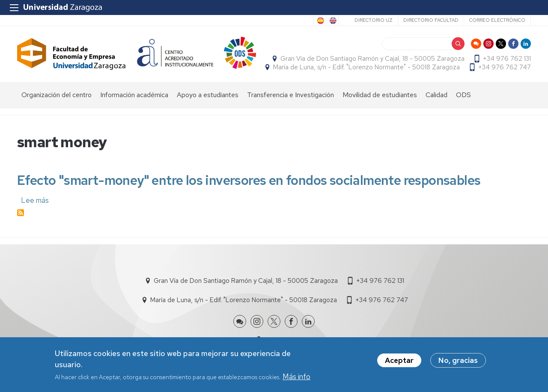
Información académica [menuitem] (134, 95)
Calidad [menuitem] (436, 95)
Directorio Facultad (431, 20)
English (332, 21)
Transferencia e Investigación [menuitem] (290, 95)
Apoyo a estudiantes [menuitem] (208, 95)
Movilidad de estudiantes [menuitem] (380, 95)
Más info (296, 377)
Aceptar (399, 362)
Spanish (320, 21)
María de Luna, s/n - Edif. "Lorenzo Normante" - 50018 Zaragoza (366, 67)
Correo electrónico (497, 20)
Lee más (35, 200)
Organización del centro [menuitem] (57, 95)
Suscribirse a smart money (21, 213)
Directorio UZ (374, 20)
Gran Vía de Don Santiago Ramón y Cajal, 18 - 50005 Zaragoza (372, 59)
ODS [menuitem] (463, 95)
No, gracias (458, 362)
